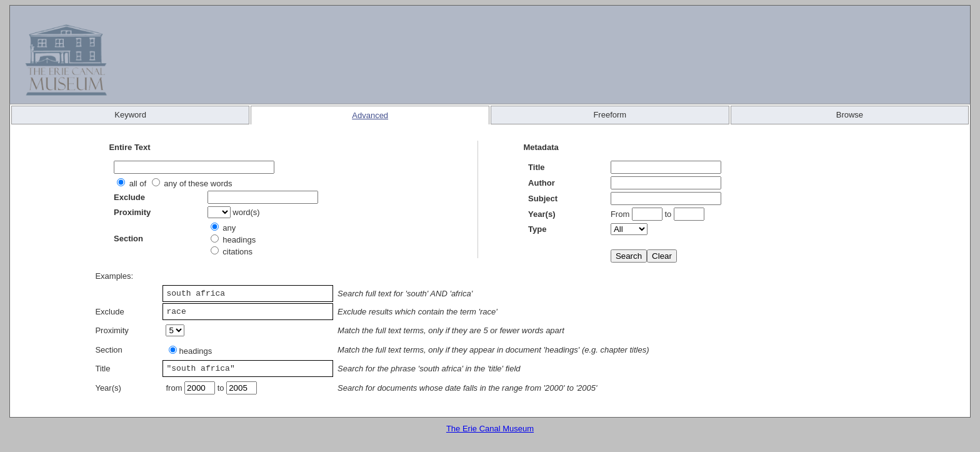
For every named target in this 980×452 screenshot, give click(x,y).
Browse (850, 115)
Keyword (130, 115)
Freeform (610, 115)
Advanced (370, 115)
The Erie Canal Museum (490, 429)
